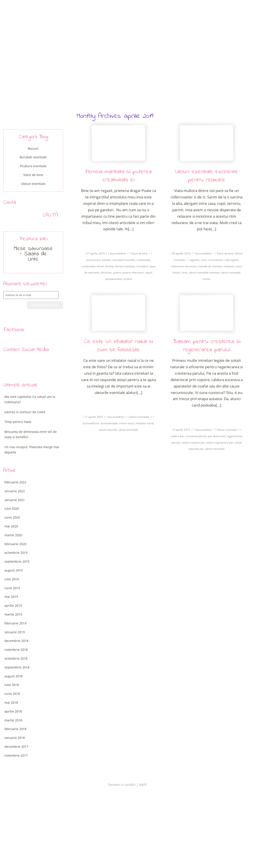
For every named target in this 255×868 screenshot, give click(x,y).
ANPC (143, 785)
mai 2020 (11, 526)
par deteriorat (217, 436)
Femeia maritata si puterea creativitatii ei (118, 176)
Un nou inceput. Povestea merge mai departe (32, 450)
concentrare (216, 260)
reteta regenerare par (220, 443)
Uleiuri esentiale (139, 417)
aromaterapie (109, 423)
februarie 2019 (15, 623)
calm (204, 260)
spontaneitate (113, 279)
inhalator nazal (145, 423)
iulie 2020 (12, 509)
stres (184, 272)
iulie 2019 (12, 579)
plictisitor (106, 272)
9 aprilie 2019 (182, 430)
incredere (142, 266)
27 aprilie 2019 (96, 253)
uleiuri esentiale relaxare (204, 272)
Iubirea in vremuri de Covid (25, 412)
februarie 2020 (15, 544)
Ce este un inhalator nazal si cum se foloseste (119, 346)
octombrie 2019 (16, 553)
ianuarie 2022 (15, 491)
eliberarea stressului (184, 266)
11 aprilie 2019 (94, 417)
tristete (128, 279)
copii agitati (232, 260)
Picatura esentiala (33, 166)
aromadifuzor (91, 423)
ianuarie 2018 (15, 738)
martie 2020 (13, 535)
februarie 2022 (15, 482)
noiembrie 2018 (16, 650)
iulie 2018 (12, 685)
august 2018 (14, 676)
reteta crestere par (193, 443)
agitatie (195, 260)
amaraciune (93, 260)
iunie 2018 (12, 694)
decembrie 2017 (16, 747)
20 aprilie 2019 (181, 253)
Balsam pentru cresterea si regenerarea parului (207, 346)
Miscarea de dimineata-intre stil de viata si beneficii (31, 434)
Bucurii (33, 148)
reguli (149, 272)
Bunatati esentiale (33, 157)
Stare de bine (139, 253)
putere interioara (133, 272)
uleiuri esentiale (128, 430)
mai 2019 (11, 597)
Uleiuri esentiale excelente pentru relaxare (207, 176)
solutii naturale (108, 430)
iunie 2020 (12, 517)
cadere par (177, 436)
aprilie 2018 (13, 711)
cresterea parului (196, 436)
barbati (106, 260)
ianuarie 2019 (15, 632)
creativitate (143, 260)
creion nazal (127, 423)
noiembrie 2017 (16, 755)
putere (117, 272)
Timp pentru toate (18, 422)
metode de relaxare (210, 266)
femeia (109, 266)
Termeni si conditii (122, 785)
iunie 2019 (12, 588)
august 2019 (14, 570)
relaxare (229, 266)
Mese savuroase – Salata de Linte (33, 254)
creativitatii (89, 266)
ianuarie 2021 (15, 500)
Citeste (119, 240)
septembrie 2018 (17, 667)
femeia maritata (125, 266)
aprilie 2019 (13, 605)
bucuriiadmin (118, 253)
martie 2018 (13, 720)
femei (100, 266)
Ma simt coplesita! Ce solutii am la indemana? (30, 399)
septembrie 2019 (17, 561)
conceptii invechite (124, 260)
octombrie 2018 (16, 658)
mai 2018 (11, 702)
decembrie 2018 (16, 641)
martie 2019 (13, 614)
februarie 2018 (15, 729)
